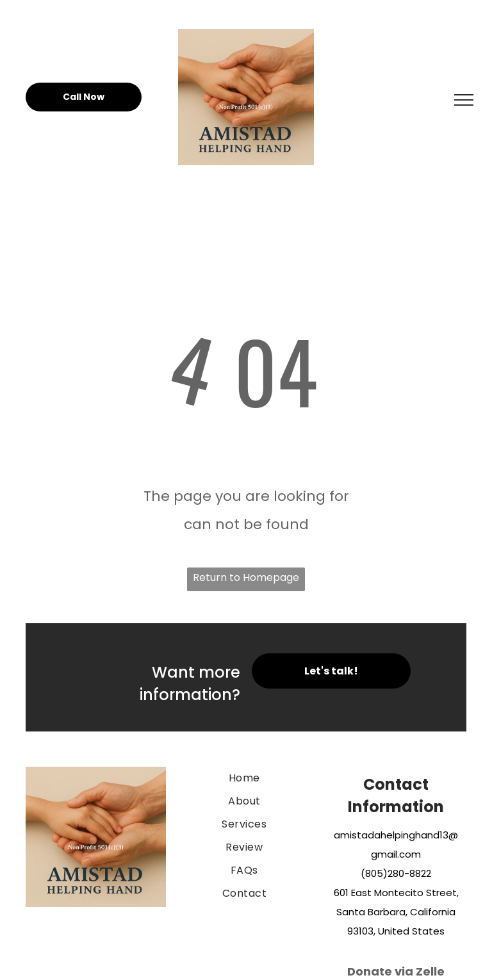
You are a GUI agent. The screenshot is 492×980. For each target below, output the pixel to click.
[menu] (464, 100)
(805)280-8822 (396, 873)
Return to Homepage (246, 577)
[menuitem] (244, 778)
